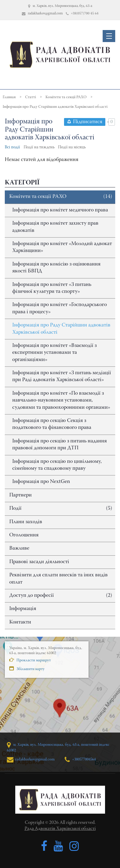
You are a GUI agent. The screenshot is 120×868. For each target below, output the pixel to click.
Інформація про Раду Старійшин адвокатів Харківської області (61, 329)
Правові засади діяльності (39, 562)
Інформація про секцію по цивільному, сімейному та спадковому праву (57, 465)
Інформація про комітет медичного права (60, 210)
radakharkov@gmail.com (31, 760)
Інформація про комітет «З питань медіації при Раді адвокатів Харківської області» (62, 376)
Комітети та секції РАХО (61, 197)
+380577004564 (80, 760)
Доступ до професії (61, 596)
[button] (109, 36)
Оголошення (24, 535)
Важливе (19, 548)
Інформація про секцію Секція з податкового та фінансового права (52, 424)
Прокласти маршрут (30, 660)
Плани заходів (26, 522)
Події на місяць (72, 147)
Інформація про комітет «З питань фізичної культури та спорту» (52, 288)
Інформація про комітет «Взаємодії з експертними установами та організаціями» (54, 353)
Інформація (23, 609)
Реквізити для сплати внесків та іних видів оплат (59, 579)
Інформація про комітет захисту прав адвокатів (55, 227)
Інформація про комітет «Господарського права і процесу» (60, 308)
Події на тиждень (39, 147)
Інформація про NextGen (41, 482)
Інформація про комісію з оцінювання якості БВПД (56, 268)
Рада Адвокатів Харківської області (60, 829)
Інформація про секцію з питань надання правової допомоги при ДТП (60, 445)
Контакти (20, 622)
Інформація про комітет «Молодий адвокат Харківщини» (62, 247)
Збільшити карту (27, 669)
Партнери (20, 495)
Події (61, 509)
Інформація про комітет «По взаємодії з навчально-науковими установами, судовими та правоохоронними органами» (61, 401)
